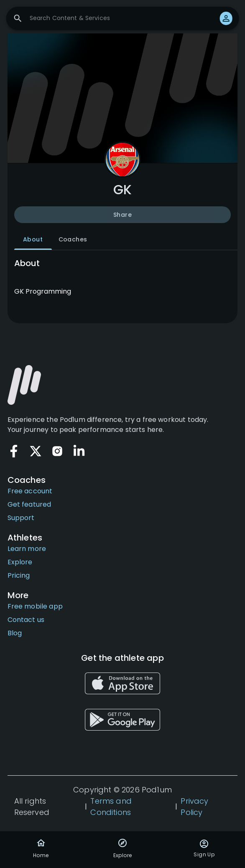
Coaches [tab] (73, 240)
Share (123, 215)
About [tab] (33, 240)
